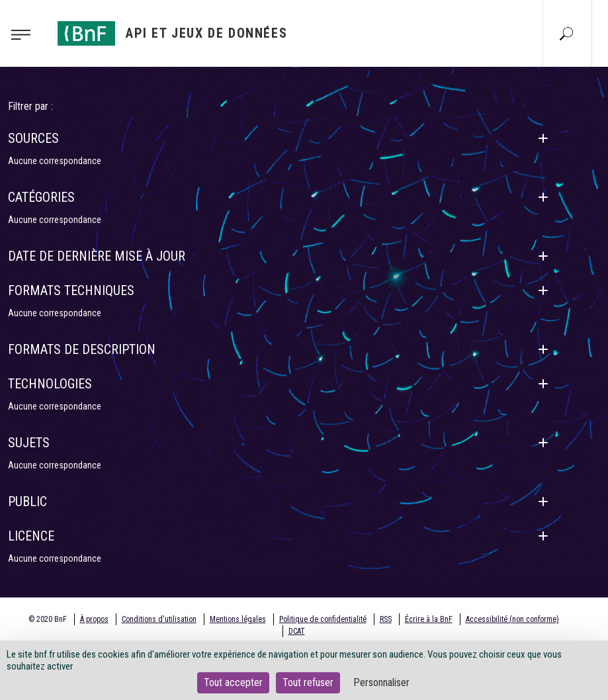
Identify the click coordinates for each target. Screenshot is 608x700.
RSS (386, 619)
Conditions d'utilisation (159, 619)
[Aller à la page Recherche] (566, 33)
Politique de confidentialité (323, 619)
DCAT (297, 631)
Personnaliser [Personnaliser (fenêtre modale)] (381, 682)
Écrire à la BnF (429, 619)
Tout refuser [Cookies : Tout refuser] (308, 682)
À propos (94, 619)
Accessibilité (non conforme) (512, 619)
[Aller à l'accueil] (173, 33)
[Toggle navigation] (25, 34)
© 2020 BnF (48, 619)
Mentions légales (238, 619)
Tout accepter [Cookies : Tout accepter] (233, 682)
